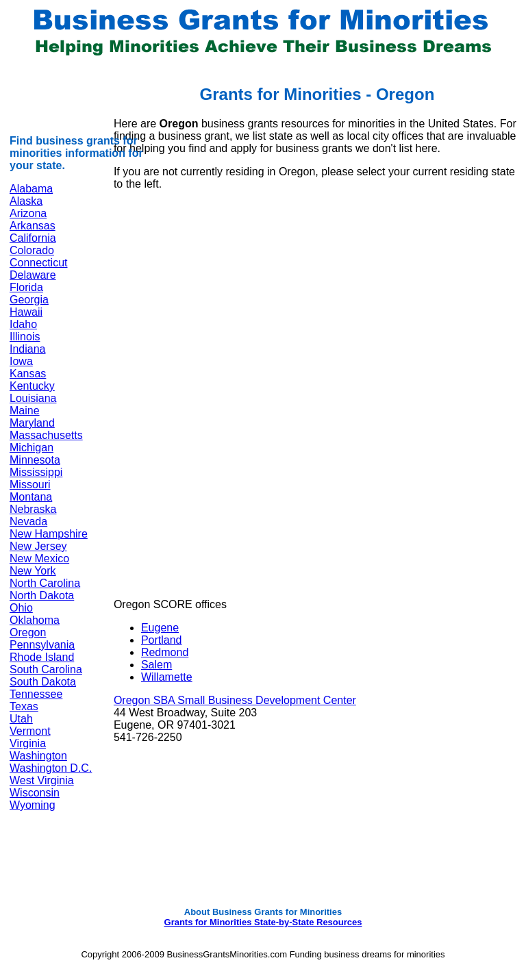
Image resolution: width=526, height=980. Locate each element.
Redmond (165, 652)
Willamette (167, 677)
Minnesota (35, 460)
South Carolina (46, 669)
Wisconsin (35, 793)
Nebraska (33, 509)
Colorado (32, 250)
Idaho (23, 324)
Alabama (31, 189)
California (33, 238)
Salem (156, 665)
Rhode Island (42, 657)
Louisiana (33, 398)
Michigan (32, 448)
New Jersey (38, 546)
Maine (25, 411)
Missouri (30, 485)
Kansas (28, 374)
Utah (21, 719)
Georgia (29, 300)
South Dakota (43, 682)
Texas (24, 706)
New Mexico (39, 558)
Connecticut (39, 263)
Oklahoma (35, 620)
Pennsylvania (42, 645)
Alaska (26, 201)
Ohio (21, 608)
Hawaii (26, 312)
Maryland (32, 423)
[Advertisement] (235, 297)
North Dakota (42, 595)
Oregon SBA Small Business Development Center (235, 700)
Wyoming (33, 805)
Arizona (28, 213)
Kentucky (32, 386)
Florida (26, 287)
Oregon (28, 632)
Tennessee (36, 694)
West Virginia (42, 780)
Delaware (33, 275)
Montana (31, 497)
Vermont (30, 731)
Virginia (28, 743)
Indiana (28, 349)
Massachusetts (46, 435)
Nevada (28, 522)
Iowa (21, 361)
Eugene (160, 628)
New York (33, 571)
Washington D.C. (51, 768)
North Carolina (45, 583)
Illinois (25, 337)
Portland (162, 640)
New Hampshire (49, 534)
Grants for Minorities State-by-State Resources (263, 922)
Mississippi (36, 472)
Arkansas (33, 226)
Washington (38, 756)
